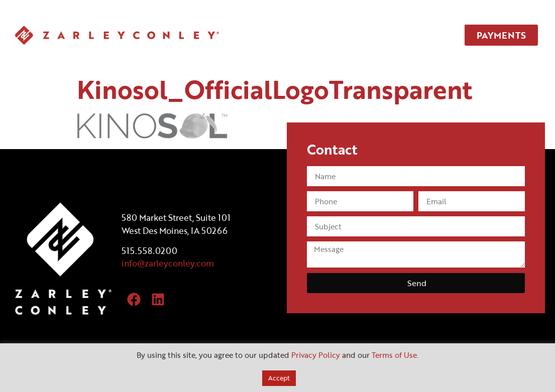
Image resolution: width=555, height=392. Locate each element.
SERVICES (307, 35)
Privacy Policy (316, 355)
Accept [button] (279, 378)
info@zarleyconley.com (168, 263)
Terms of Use (394, 355)
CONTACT (417, 35)
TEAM (362, 35)
